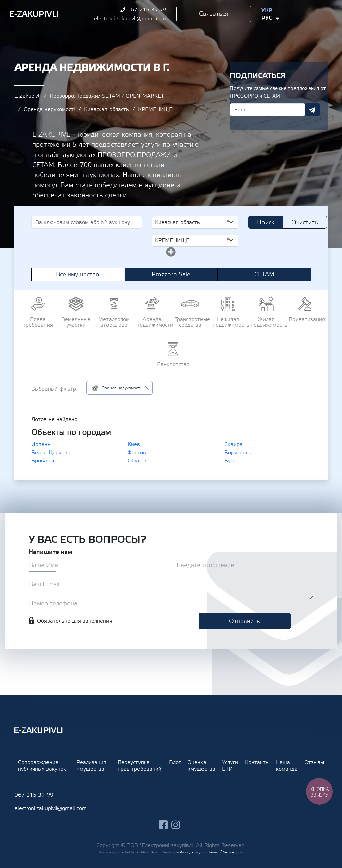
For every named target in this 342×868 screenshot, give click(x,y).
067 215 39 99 (147, 10)
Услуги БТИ (230, 766)
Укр (267, 10)
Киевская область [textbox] (193, 222)
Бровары (43, 461)
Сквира (234, 444)
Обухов (137, 461)
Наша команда (287, 766)
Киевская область (106, 109)
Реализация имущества (91, 766)
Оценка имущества (201, 766)
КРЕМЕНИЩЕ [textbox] (193, 240)
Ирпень (41, 444)
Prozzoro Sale (171, 275)
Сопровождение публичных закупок (42, 766)
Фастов (137, 453)
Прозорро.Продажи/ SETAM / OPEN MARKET (107, 96)
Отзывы (314, 762)
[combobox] (195, 222)
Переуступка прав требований (139, 766)
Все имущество (78, 275)
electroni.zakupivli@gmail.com (130, 19)
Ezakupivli (34, 14)
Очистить (305, 222)
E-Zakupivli (27, 96)
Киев (134, 444)
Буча (230, 461)
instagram (318, 14)
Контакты (257, 762)
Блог (175, 762)
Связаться (214, 14)
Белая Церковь (51, 453)
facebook (305, 14)
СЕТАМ (264, 275)
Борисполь (238, 453)
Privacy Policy (190, 852)
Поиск (266, 222)
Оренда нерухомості (49, 109)
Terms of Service (221, 852)
